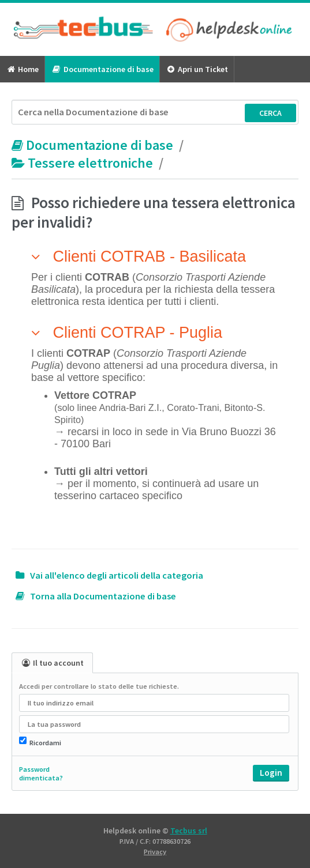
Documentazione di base (102, 69)
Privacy (155, 852)
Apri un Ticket (197, 69)
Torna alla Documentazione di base (103, 596)
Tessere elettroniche (84, 163)
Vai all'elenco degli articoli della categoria (117, 575)
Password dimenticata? (41, 773)
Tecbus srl (189, 831)
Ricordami (45, 743)
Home (22, 69)
